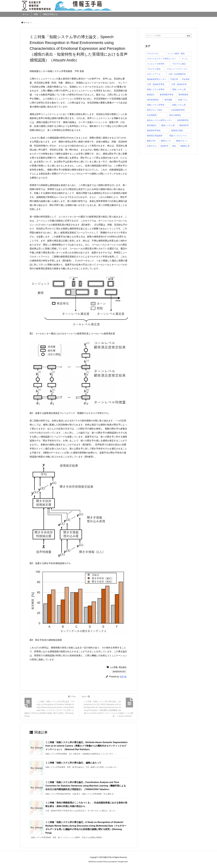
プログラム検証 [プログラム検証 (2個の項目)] (179, 64)
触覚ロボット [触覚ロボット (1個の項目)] (182, 141)
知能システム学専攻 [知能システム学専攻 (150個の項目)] (156, 105)
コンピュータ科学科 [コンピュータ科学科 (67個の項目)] (156, 64)
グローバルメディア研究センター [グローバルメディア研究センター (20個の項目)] (162, 59)
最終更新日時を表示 (119, 672)
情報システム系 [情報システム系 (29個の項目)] (179, 89)
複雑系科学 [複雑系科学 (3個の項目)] (184, 125)
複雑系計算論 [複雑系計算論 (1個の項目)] (177, 130)
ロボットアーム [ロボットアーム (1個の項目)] (154, 74)
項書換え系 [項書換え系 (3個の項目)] (185, 146)
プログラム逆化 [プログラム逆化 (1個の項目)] (154, 69)
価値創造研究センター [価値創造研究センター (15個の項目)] (157, 79)
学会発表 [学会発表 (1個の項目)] (186, 79)
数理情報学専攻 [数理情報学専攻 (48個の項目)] (167, 95)
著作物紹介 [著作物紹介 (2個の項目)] (152, 125)
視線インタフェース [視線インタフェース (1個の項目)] (178, 136)
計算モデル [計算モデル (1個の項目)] (152, 146)
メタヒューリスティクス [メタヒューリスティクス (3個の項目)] (177, 69)
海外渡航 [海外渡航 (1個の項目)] (168, 100)
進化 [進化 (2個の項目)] (174, 146)
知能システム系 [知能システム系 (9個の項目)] (179, 105)
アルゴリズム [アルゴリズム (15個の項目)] (153, 54)
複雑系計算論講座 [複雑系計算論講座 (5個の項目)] (155, 136)
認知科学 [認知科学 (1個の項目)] (164, 146)
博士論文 (123, 667)
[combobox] (168, 36)
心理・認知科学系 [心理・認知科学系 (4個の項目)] (179, 84)
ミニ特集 (114, 667)
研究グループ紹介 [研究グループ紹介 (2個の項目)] (155, 110)
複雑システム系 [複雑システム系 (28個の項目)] (168, 125)
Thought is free (123, 862)
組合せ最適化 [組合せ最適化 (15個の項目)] (175, 115)
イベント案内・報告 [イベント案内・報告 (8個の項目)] (176, 54)
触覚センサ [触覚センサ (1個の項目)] (166, 141)
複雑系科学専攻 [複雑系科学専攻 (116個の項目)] (154, 130)
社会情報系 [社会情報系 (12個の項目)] (152, 115)
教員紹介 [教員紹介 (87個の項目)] (151, 95)
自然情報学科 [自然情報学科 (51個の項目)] (183, 120)
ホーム (27, 23)
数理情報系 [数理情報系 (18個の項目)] (184, 95)
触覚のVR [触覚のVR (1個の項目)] (151, 141)
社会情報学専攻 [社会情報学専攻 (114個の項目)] (178, 110)
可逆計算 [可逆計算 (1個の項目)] (174, 79)
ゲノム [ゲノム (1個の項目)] (185, 59)
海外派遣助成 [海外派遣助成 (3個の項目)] (153, 100)
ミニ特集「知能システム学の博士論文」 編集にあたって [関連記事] (73, 763)
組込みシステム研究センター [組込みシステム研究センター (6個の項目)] (160, 120)
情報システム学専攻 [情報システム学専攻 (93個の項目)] (156, 89)
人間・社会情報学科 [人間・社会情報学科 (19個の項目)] (177, 74)
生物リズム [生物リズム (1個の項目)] (183, 100)
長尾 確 (123, 677)
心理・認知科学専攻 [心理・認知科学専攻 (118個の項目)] (156, 84)
